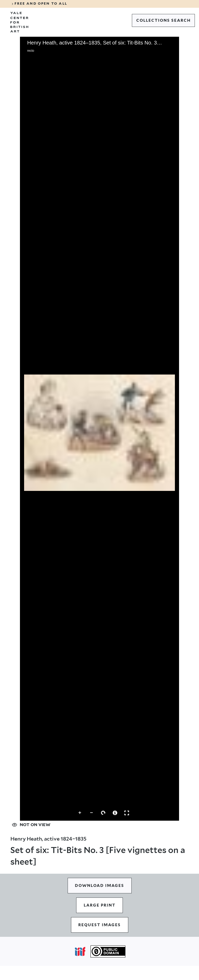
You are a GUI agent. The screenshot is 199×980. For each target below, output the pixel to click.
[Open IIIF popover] (80, 952)
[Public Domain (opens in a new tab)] (108, 952)
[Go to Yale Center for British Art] (19, 22)
